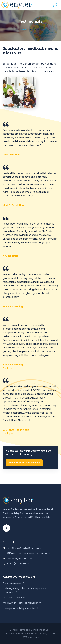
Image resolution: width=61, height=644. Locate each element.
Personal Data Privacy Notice (39, 634)
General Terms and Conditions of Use (30, 630)
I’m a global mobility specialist (19, 608)
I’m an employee (12, 583)
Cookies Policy (14, 634)
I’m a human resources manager (20, 603)
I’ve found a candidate (15, 597)
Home (23, 29)
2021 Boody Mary (31, 637)
